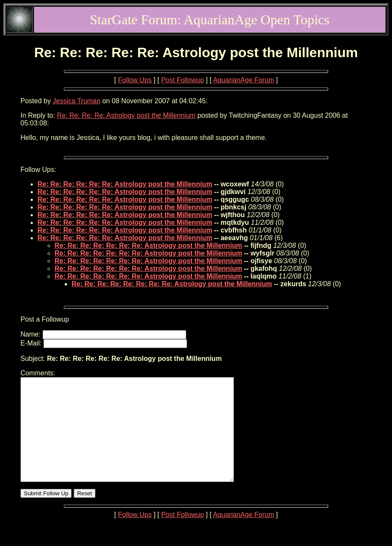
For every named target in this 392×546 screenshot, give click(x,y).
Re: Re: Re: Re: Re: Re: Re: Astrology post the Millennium (148, 245)
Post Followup (183, 80)
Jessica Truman (77, 101)
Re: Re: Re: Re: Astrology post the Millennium (126, 115)
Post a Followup (45, 319)
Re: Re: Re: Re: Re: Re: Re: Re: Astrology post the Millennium (172, 284)
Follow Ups (135, 80)
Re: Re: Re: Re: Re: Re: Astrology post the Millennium (125, 184)
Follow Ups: (38, 170)
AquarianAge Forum (244, 80)
